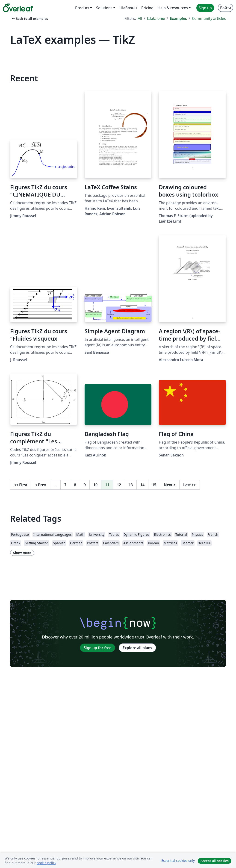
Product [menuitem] (82, 8)
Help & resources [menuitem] (173, 8)
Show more (22, 553)
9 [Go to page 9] (85, 485)
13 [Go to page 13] (131, 485)
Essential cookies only (178, 861)
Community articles (209, 18)
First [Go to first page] (21, 485)
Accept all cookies (215, 861)
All (140, 18)
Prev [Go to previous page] (41, 485)
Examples (178, 18)
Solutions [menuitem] (104, 8)
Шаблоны (156, 18)
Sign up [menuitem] (205, 8)
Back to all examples (29, 19)
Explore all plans (137, 648)
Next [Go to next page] (170, 485)
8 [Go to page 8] (75, 485)
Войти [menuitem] (226, 8)
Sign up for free (97, 648)
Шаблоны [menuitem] (128, 8)
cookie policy (46, 863)
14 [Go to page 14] (142, 485)
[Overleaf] (18, 8)
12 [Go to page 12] (119, 485)
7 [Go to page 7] (65, 485)
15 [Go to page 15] (154, 485)
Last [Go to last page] (190, 485)
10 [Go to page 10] (95, 485)
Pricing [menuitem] (147, 8)
